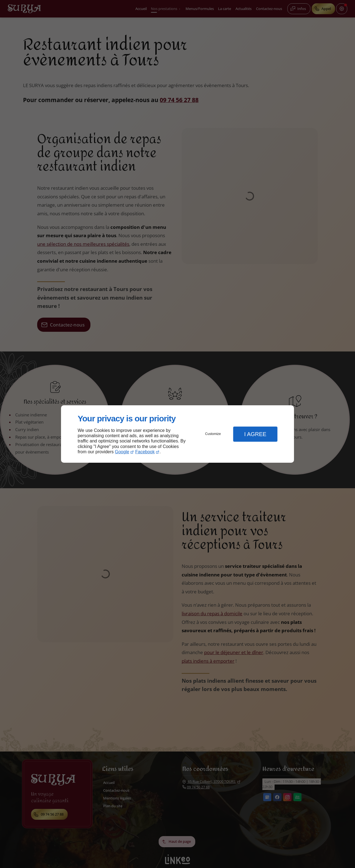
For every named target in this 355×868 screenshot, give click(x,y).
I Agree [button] (255, 434)
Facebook (145, 452)
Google (122, 452)
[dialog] (177, 434)
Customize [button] (213, 434)
